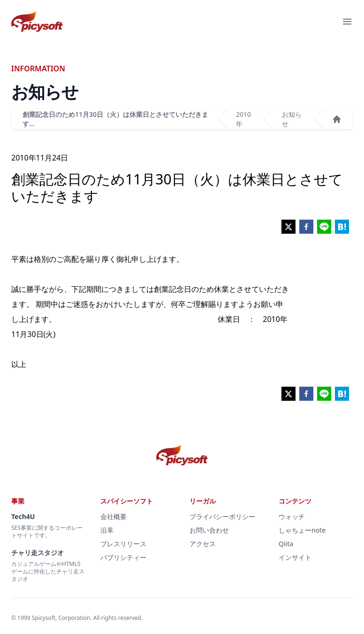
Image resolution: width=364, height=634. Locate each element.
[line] (324, 227)
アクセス (203, 544)
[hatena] (342, 227)
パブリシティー (123, 557)
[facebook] (306, 227)
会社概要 (114, 516)
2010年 (243, 119)
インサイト (295, 557)
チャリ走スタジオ (38, 553)
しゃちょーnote (302, 530)
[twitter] (288, 227)
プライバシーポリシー (222, 516)
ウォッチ (292, 516)
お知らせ (292, 119)
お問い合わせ (209, 530)
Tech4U (23, 516)
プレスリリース (123, 544)
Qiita (286, 544)
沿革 (107, 530)
